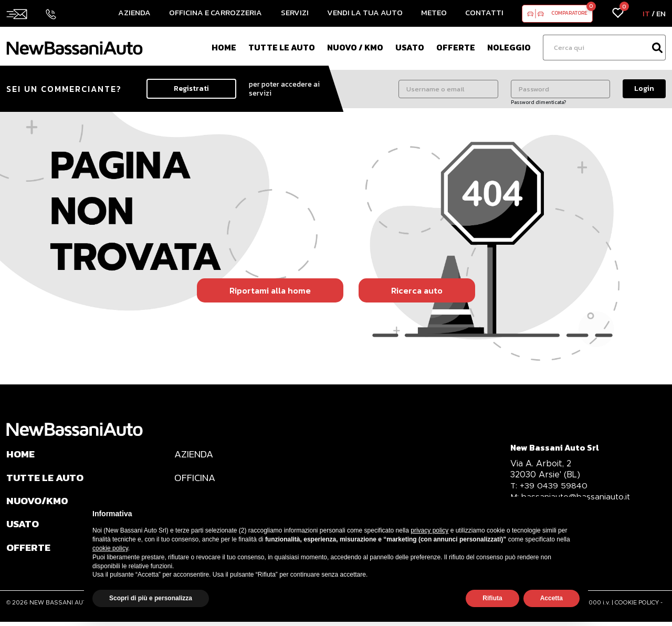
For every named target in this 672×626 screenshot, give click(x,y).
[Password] (560, 89)
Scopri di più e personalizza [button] (151, 598)
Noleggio (509, 47)
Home (224, 47)
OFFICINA (196, 478)
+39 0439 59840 (550, 486)
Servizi (295, 12)
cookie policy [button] (110, 548)
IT (646, 13)
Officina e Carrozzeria (216, 12)
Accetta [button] (552, 598)
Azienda (134, 12)
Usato (410, 47)
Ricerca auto (417, 290)
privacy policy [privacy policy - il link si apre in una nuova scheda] (429, 530)
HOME (21, 454)
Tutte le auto (282, 47)
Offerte (456, 47)
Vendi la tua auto (365, 12)
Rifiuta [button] (492, 598)
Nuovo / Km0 (355, 47)
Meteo (434, 12)
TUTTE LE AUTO (46, 478)
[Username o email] (448, 89)
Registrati (191, 88)
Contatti (484, 12)
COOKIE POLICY (637, 607)
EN (661, 13)
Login (644, 88)
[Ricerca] (596, 48)
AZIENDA (195, 454)
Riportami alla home (270, 290)
